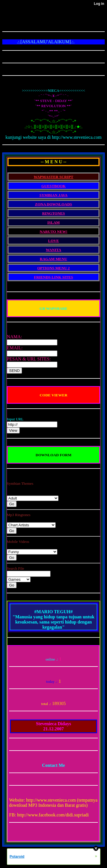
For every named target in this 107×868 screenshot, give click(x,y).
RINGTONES (54, 213)
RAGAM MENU (54, 259)
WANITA (54, 250)
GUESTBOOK (53, 186)
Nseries (33, 498)
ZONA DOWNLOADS (54, 204)
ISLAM (54, 222)
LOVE (54, 241)
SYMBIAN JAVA (53, 195)
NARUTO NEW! (53, 232)
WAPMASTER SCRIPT (53, 177)
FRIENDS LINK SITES (53, 277)
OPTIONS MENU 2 (53, 268)
